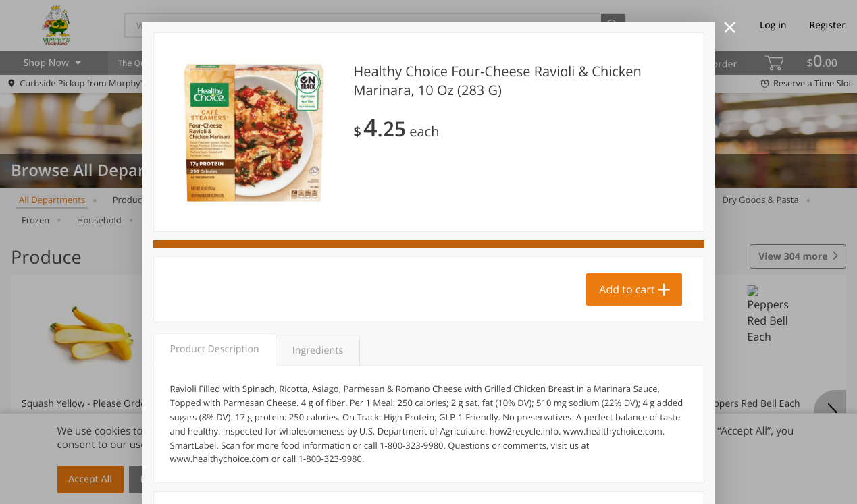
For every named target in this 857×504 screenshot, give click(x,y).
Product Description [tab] (215, 349)
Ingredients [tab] (318, 351)
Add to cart (627, 289)
